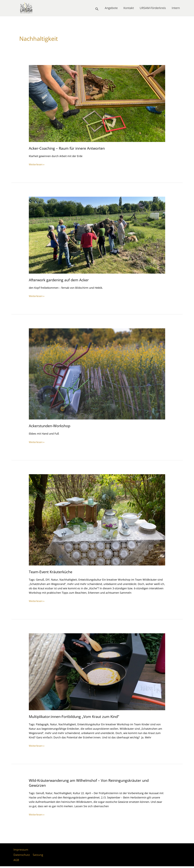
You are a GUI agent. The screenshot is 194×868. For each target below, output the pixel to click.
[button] (97, 9)
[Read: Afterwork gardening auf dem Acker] (97, 235)
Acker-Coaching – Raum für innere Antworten (69, 148)
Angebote (111, 9)
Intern (176, 9)
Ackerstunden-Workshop (51, 426)
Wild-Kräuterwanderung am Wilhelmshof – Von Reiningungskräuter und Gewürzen (92, 783)
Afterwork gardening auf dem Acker (60, 280)
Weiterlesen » (37, 164)
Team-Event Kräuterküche (52, 572)
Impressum (21, 850)
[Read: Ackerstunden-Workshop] (97, 374)
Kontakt (129, 9)
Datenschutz (22, 856)
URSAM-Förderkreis (153, 9)
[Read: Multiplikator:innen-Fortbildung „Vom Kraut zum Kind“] (97, 671)
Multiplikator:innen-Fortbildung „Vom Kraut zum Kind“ (77, 716)
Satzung (38, 856)
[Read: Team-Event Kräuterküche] (97, 519)
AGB (16, 861)
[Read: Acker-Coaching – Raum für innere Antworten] (97, 103)
